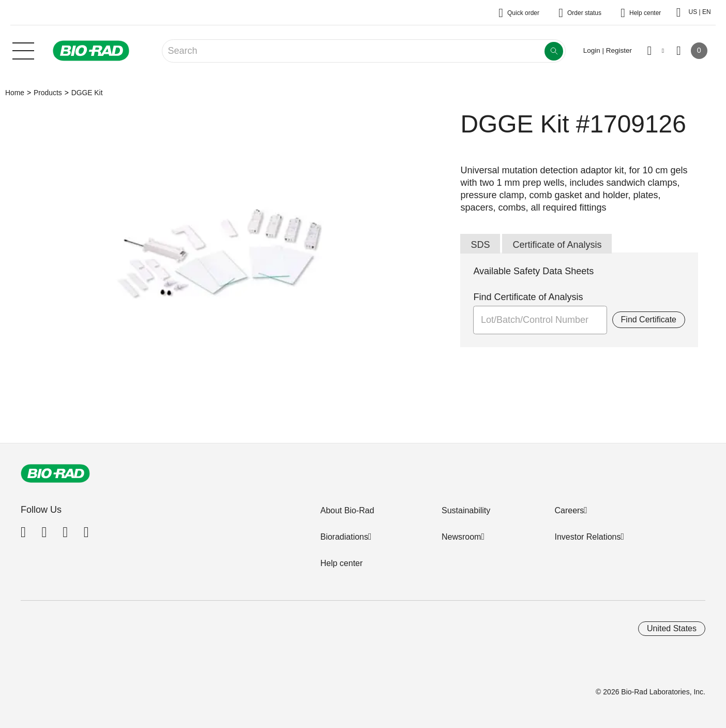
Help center (341, 563)
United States (672, 628)
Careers (569, 510)
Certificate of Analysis (557, 245)
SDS (480, 245)
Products (48, 93)
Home (15, 93)
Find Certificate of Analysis (528, 297)
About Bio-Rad (347, 510)
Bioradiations (344, 537)
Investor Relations (587, 537)
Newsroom (461, 537)
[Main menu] (23, 50)
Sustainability (466, 510)
